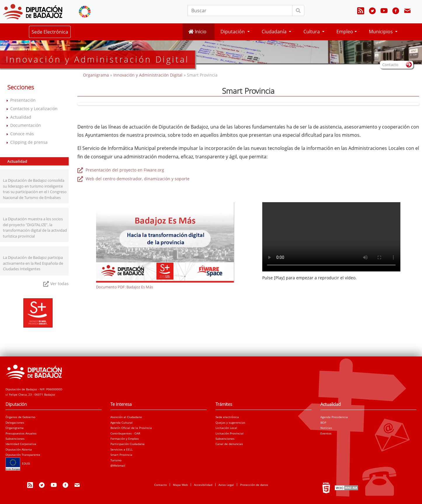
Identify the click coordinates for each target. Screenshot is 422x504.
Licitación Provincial (230, 433)
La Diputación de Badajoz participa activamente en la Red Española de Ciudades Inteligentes (33, 263)
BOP (323, 422)
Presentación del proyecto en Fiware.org (124, 170)
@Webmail (118, 465)
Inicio (197, 32)
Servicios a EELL (121, 449)
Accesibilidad (203, 485)
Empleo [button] (345, 32)
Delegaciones (15, 422)
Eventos (326, 433)
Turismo (116, 460)
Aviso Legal (226, 485)
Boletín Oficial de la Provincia (131, 428)
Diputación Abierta (19, 449)
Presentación (23, 100)
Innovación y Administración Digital (148, 75)
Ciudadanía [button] (275, 32)
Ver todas (59, 284)
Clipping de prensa (29, 142)
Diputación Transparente (23, 455)
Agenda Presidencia (334, 417)
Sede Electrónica (50, 32)
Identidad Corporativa (21, 444)
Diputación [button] (233, 32)
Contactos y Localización (34, 109)
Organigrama (97, 75)
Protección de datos (254, 485)
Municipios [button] (381, 32)
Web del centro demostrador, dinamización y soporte (137, 179)
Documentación (26, 125)
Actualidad (21, 117)
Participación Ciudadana (127, 444)
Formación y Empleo (125, 439)
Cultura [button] (312, 32)
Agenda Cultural (121, 422)
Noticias (326, 428)
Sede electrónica (227, 417)
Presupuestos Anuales (21, 433)
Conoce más (22, 134)
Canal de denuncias (229, 444)
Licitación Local (226, 428)
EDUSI (18, 463)
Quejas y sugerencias (230, 422)
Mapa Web (180, 485)
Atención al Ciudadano (126, 417)
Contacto (160, 485)
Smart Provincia (121, 455)
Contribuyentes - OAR (125, 433)
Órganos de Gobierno (20, 417)
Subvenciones (15, 439)
